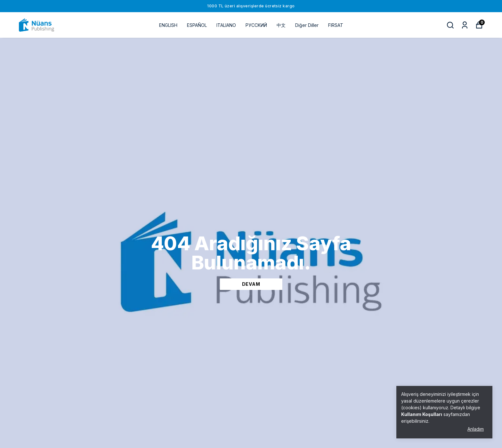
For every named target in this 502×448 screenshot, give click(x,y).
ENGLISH (168, 25)
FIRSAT (336, 25)
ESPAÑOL (197, 25)
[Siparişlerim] (465, 25)
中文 (281, 25)
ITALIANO (226, 25)
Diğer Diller (307, 25)
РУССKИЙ (256, 25)
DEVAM (251, 284)
